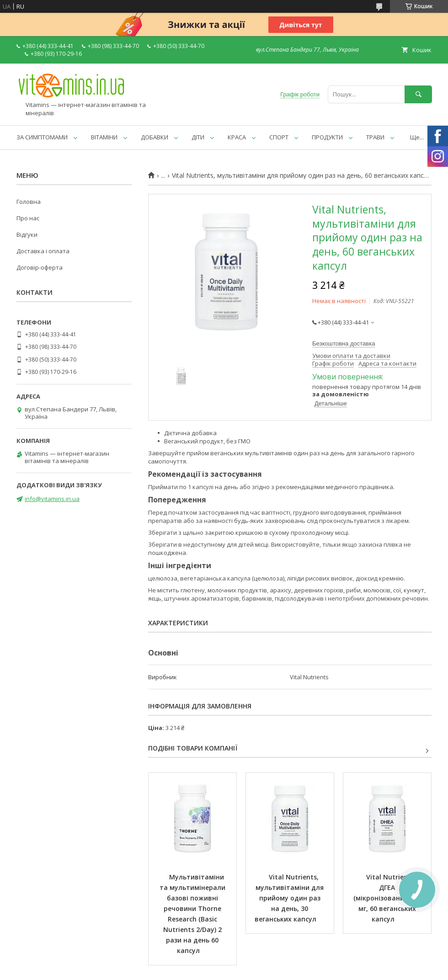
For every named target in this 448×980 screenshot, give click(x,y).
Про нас (28, 218)
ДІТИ (198, 137)
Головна (29, 202)
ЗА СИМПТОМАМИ (42, 137)
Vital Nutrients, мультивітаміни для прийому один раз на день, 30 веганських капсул (290, 898)
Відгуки (27, 234)
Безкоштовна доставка (344, 344)
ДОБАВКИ (155, 137)
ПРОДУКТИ (327, 137)
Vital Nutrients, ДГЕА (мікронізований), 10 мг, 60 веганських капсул (388, 898)
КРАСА (237, 137)
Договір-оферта (40, 267)
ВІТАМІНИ (104, 137)
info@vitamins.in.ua (52, 499)
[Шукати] (418, 94)
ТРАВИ (375, 137)
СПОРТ (279, 137)
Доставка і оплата (43, 251)
